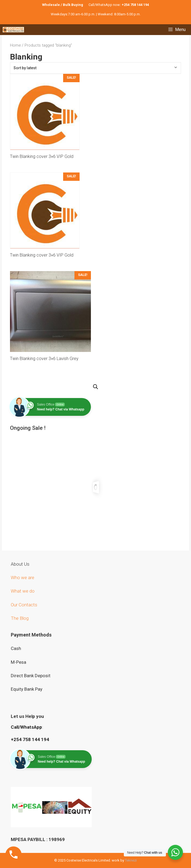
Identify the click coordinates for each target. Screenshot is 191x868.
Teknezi (131, 860)
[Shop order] (95, 68)
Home (15, 45)
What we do (23, 591)
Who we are (23, 577)
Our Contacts (24, 605)
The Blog (20, 618)
